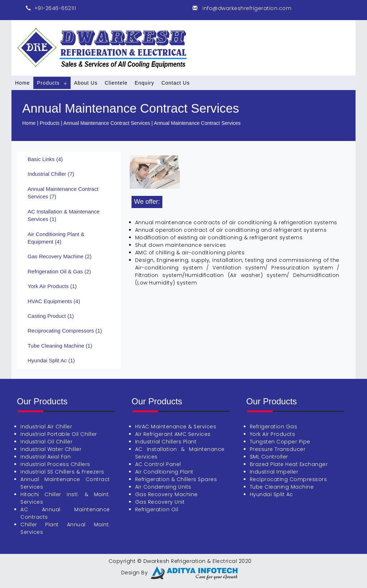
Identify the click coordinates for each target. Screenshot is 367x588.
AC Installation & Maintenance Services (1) (64, 215)
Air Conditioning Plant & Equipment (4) (56, 238)
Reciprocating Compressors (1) (65, 331)
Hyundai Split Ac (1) (51, 360)
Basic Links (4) (45, 159)
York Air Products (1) (52, 286)
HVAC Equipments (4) (54, 301)
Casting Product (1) (51, 316)
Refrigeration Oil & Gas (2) (59, 271)
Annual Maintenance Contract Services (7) (63, 193)
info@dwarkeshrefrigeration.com (246, 8)
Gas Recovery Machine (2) (59, 256)
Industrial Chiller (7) (51, 174)
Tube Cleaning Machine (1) (60, 346)
